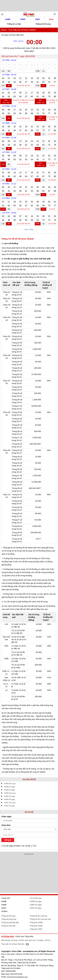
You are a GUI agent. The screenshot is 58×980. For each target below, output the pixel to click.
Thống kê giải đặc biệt (10, 922)
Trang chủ (6, 898)
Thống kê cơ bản (14, 24)
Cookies (41, 940)
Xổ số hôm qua (36, 898)
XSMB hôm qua (10, 784)
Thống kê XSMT (36, 929)
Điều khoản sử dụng (9, 940)
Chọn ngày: (7, 816)
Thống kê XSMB (36, 922)
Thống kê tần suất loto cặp (40, 919)
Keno (51, 19)
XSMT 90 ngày (9, 806)
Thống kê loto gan (8, 916)
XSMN (23, 19)
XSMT (38, 19)
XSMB (8, 19)
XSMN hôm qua (10, 793)
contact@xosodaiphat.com (17, 977)
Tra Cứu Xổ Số (29, 779)
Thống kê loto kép (8, 926)
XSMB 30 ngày (9, 787)
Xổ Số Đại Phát (8, 936)
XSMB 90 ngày (9, 790)
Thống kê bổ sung (43, 24)
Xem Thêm (29, 229)
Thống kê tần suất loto (39, 916)
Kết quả (8, 840)
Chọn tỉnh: (6, 825)
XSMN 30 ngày (9, 796)
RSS (48, 940)
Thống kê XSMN (36, 926)
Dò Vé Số (29, 812)
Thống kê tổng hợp (9, 919)
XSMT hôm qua (10, 803)
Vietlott (4, 911)
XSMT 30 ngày (36, 908)
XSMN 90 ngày (9, 799)
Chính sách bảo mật (27, 940)
